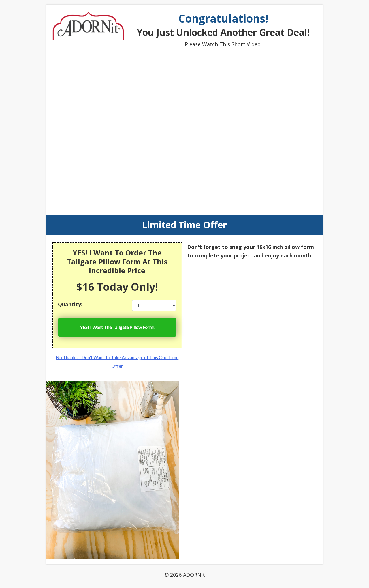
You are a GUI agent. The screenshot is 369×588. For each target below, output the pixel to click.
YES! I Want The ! (117, 327)
